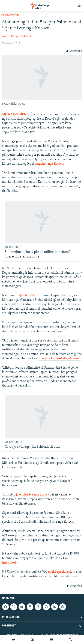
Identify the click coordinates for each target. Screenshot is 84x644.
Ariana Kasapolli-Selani (16, 37)
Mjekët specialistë (14, 114)
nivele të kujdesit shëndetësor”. (59, 359)
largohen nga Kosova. (50, 164)
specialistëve (28, 296)
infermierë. (10, 563)
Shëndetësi (10, 16)
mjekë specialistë (59, 572)
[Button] (74, 51)
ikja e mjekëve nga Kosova (32, 495)
